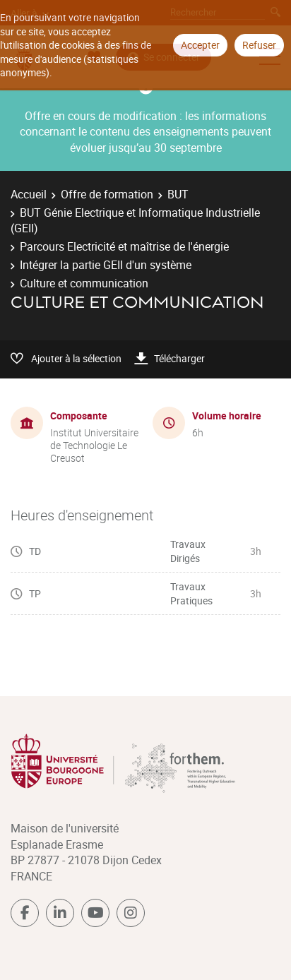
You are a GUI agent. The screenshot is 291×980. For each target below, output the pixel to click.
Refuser (259, 45)
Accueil (29, 194)
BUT (178, 194)
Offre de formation (107, 194)
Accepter (200, 45)
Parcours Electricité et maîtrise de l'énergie (124, 246)
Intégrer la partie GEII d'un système (106, 265)
